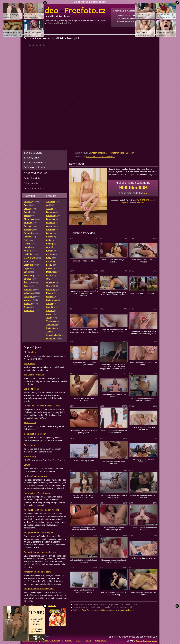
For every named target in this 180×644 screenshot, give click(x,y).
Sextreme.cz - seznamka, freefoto (40, 606)
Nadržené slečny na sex (35, 476)
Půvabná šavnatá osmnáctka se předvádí (143, 529)
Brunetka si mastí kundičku (84, 261)
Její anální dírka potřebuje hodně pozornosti (84, 561)
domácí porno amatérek (79, 20)
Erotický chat (31, 158)
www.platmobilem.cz (125, 610)
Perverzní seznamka (34, 188)
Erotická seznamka (35, 162)
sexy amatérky (61, 20)
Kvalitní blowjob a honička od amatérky (114, 396)
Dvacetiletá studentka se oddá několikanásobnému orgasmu (143, 332)
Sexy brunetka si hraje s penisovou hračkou (84, 591)
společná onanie (46, 20)
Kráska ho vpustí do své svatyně (101, 157)
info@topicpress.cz (106, 610)
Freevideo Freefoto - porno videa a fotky (64, 10)
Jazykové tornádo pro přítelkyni (143, 558)
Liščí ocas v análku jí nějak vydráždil (143, 261)
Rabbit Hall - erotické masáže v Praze (42, 406)
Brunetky (93, 153)
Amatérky (114, 153)
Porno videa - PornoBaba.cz (37, 493)
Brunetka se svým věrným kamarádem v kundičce (84, 496)
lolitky (103, 20)
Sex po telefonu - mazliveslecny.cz (40, 552)
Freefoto (51, 196)
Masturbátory (30, 456)
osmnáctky (48, 23)
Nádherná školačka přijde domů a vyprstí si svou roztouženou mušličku (84, 293)
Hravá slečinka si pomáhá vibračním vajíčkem (114, 529)
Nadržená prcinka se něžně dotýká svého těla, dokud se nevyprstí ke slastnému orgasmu (114, 366)
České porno (30, 445)
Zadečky (130, 153)
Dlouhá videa (30, 352)
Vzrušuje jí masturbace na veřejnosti (143, 461)
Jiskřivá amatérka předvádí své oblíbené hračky (114, 593)
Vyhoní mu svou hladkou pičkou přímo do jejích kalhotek (114, 330)
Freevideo (30, 196)
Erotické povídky (98, 2)
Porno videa (30, 363)
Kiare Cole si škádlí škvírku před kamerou (143, 364)
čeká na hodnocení (37, 45)
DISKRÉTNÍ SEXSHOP (36, 173)
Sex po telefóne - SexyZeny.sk (38, 532)
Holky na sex (30, 423)
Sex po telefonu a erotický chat (39, 589)
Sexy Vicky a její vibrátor (84, 461)
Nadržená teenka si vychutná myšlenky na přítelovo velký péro (114, 293)
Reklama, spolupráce (51, 640)
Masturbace (103, 153)
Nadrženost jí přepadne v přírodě (143, 293)
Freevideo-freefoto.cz (147, 641)
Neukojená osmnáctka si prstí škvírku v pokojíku (114, 561)
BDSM (27, 465)
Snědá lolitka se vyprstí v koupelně (84, 399)
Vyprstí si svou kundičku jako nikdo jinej (143, 428)
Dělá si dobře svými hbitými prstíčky (114, 261)
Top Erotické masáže (34, 375)
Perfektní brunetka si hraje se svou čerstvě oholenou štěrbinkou (84, 331)
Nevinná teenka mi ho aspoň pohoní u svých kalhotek (84, 363)
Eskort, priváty (31, 183)
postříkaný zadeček (62, 23)
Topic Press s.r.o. (89, 610)
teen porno (95, 20)
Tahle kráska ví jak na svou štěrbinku (114, 462)
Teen (122, 153)
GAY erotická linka (35, 167)
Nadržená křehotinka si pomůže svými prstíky (114, 496)
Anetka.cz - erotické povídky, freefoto (41, 510)
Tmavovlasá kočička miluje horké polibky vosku (84, 432)
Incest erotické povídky (35, 434)
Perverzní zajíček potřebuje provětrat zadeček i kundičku (84, 529)
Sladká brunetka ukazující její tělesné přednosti (143, 399)
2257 (78, 640)
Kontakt (68, 640)
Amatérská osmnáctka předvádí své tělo (143, 496)
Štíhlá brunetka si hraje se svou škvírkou (144, 593)
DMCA (88, 640)
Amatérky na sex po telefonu (38, 572)
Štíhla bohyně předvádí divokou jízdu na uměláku (114, 432)
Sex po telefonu (81, 2)
